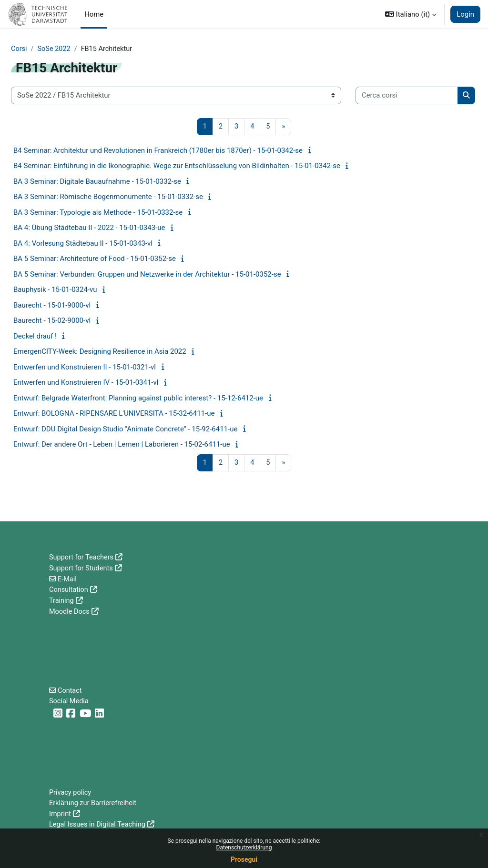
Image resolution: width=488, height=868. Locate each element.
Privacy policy (71, 793)
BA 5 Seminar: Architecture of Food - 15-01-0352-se (95, 259)
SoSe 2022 (55, 49)
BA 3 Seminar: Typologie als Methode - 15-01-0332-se (98, 213)
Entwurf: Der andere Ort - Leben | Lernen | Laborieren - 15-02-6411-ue (122, 445)
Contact (71, 690)
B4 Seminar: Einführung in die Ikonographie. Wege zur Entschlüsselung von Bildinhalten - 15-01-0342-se (177, 166)
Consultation (69, 589)
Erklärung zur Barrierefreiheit (94, 803)
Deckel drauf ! (35, 337)
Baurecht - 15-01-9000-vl (52, 306)
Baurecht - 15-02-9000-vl (52, 321)
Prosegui (244, 859)
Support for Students (82, 568)
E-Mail (68, 579)
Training (62, 600)
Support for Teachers (82, 558)
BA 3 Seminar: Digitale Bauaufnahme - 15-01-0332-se (97, 182)
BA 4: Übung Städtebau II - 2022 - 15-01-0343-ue (89, 228)
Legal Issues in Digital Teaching (99, 825)
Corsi (19, 49)
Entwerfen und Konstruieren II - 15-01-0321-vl (85, 368)
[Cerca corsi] (407, 96)
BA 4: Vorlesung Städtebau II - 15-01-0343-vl (83, 244)
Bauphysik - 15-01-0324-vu (55, 290)
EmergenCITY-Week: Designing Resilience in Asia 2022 (100, 352)
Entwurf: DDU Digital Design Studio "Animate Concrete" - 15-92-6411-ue (125, 429)
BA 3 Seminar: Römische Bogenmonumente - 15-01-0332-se (108, 197)
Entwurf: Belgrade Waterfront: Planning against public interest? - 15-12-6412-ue (138, 399)
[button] (411, 14)
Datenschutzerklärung (244, 848)
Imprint (60, 814)
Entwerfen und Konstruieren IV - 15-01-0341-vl (86, 383)
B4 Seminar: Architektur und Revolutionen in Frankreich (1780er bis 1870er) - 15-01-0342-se (158, 151)
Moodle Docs (70, 610)
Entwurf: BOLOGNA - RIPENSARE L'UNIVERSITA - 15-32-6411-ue (114, 414)
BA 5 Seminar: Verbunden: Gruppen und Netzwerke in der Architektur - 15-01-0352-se (147, 275)
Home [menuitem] (94, 14)
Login (465, 14)
